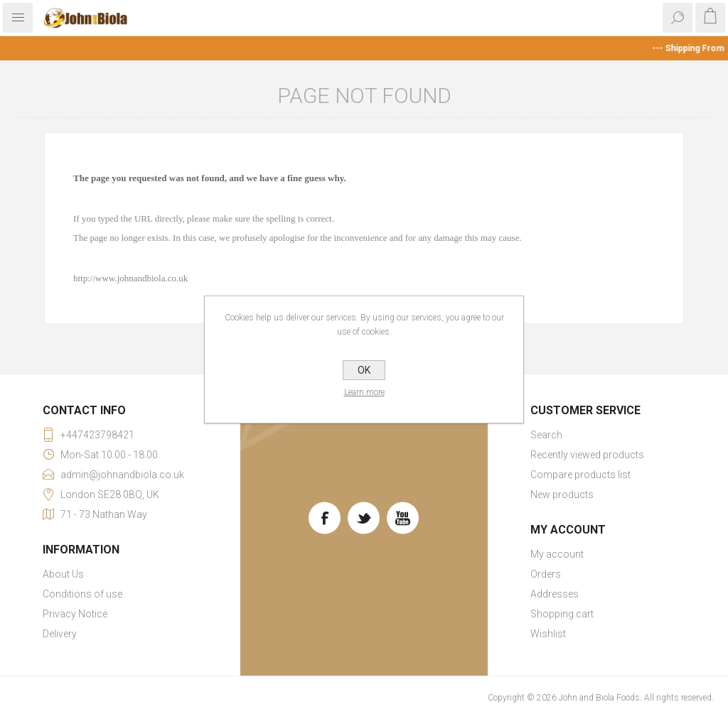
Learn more (364, 392)
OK (364, 370)
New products (562, 494)
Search (546, 435)
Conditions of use (82, 594)
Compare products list (580, 475)
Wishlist (548, 634)
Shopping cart (562, 614)
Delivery (60, 634)
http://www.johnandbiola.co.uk (130, 278)
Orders (546, 574)
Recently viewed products (587, 455)
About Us (63, 574)
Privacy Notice (75, 614)
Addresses (555, 594)
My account (557, 554)
